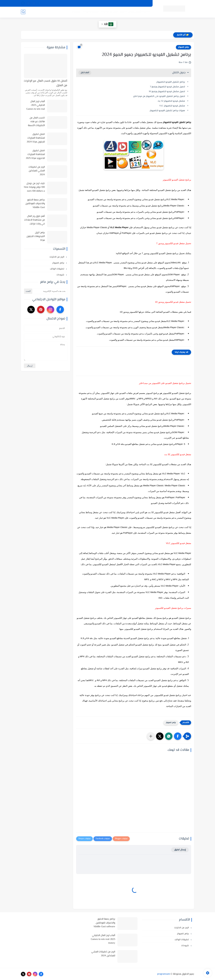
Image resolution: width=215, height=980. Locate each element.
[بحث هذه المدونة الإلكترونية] (50, 291)
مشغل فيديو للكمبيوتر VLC (172, 106)
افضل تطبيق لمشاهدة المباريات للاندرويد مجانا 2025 (35, 155)
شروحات (76, 12)
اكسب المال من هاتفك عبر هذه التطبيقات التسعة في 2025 (36, 122)
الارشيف (98, 3)
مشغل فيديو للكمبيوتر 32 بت (171, 101)
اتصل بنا (87, 3)
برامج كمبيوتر (183, 47)
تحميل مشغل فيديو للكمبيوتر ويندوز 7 (167, 87)
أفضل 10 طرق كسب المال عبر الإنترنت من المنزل (46, 83)
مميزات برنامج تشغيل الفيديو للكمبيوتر (167, 111)
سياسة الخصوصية (142, 3)
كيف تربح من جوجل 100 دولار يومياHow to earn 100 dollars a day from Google (34, 187)
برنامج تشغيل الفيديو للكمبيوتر (171, 82)
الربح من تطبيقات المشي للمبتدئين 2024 (37, 171)
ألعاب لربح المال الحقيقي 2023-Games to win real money (36, 106)
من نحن (108, 3)
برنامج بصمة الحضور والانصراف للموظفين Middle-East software (35, 204)
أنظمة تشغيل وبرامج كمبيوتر (134, 12)
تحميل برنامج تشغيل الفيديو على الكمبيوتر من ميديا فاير (159, 96)
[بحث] (23, 12)
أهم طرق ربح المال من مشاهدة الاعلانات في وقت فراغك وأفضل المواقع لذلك (34, 220)
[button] (178, 736)
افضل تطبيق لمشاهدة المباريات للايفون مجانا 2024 (36, 138)
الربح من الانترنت (109, 12)
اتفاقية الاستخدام (123, 3)
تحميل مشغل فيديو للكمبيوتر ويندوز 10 (167, 92)
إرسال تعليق (180, 850)
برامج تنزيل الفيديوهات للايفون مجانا (36, 237)
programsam (164, 974)
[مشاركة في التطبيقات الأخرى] (151, 736)
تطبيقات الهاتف (90, 12)
